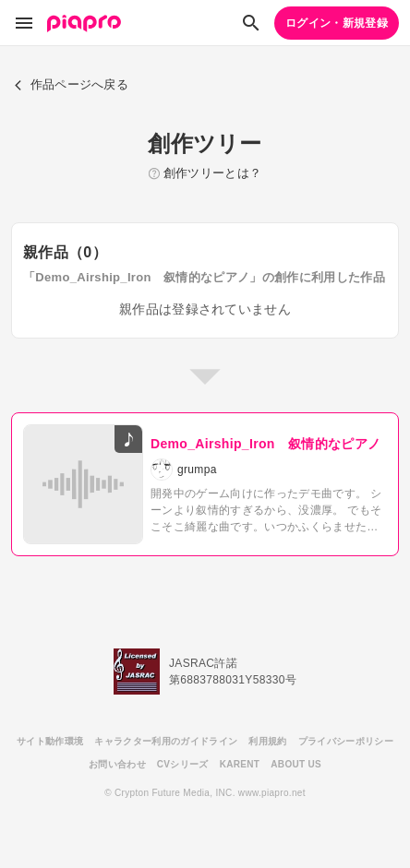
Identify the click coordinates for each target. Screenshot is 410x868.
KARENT (240, 764)
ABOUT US (296, 764)
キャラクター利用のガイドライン (166, 741)
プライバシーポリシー (346, 741)
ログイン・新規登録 (337, 23)
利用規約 (267, 741)
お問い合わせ (117, 764)
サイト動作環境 (50, 741)
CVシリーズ (183, 764)
